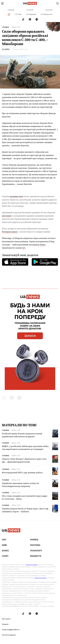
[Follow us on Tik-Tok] (23, 19)
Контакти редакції (9, 635)
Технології (36, 551)
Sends (43, 245)
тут (24, 248)
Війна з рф (16, 27)
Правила (5, 624)
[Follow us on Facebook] (30, 19)
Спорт (5, 556)
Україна (34, 540)
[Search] (58, 3)
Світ (4, 540)
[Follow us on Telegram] (37, 19)
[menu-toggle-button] (2, 3)
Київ (4, 545)
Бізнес (5, 551)
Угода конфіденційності (11, 630)
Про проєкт (6, 619)
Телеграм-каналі (10, 232)
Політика (35, 545)
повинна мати (16, 196)
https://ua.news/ (32, 565)
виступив (7, 216)
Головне (5, 27)
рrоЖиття (36, 556)
